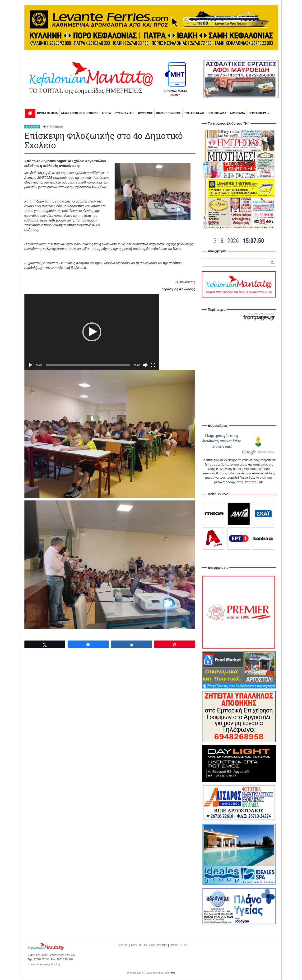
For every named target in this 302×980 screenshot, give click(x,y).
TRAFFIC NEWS (194, 113)
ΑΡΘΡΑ (106, 113)
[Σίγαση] (145, 365)
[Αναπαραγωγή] (31, 365)
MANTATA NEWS (53, 127)
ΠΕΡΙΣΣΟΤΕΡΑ (259, 113)
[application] (92, 332)
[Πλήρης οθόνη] (153, 365)
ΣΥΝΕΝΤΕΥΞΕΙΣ (124, 113)
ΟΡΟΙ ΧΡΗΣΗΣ (180, 945)
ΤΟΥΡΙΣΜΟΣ (145, 113)
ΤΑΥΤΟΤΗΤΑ (139, 945)
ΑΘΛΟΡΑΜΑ (237, 113)
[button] (92, 332)
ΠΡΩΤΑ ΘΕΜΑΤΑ (48, 113)
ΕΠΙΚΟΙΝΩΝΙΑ (158, 945)
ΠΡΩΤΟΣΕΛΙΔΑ (217, 113)
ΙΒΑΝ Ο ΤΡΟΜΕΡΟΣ (169, 113)
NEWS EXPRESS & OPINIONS (80, 113)
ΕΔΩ (260, 482)
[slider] (88, 365)
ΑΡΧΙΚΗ (123, 945)
